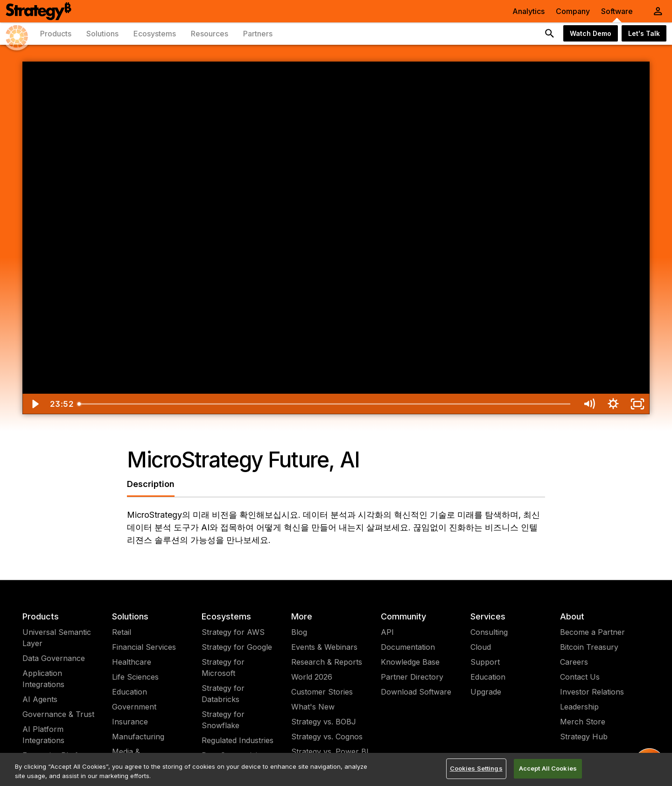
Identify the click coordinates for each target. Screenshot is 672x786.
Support (485, 662)
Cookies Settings (476, 768)
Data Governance (54, 658)
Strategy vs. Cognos (327, 737)
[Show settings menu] (613, 404)
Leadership (579, 707)
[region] (336, 769)
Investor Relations (592, 692)
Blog (299, 632)
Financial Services (144, 647)
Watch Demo (591, 33)
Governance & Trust (58, 714)
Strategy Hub (584, 737)
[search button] (550, 34)
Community (403, 616)
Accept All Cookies (548, 768)
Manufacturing (138, 737)
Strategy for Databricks (223, 694)
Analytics (528, 11)
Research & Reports (327, 662)
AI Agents (40, 699)
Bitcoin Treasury (589, 647)
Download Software (416, 692)
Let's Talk (644, 33)
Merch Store (583, 722)
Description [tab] (151, 484)
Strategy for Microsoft (223, 668)
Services (488, 616)
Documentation (408, 647)
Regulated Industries (238, 740)
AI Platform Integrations (43, 735)
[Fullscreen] (637, 404)
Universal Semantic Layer (57, 638)
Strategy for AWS (233, 632)
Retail (122, 632)
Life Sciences (135, 677)
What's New (313, 707)
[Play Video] (35, 404)
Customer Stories (322, 692)
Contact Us (580, 677)
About (572, 616)
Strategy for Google (237, 647)
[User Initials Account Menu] (658, 11)
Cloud (481, 647)
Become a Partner (592, 632)
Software (617, 11)
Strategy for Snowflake (223, 720)
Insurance (130, 722)
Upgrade (486, 692)
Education (129, 692)
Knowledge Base (410, 662)
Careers (574, 662)
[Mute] (589, 404)
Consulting (489, 632)
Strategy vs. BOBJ (324, 722)
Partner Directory (412, 677)
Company (573, 11)
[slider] (325, 404)
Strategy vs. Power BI (330, 751)
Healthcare (132, 662)
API (387, 632)
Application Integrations (43, 679)
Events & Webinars (324, 647)
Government (134, 707)
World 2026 (312, 677)
